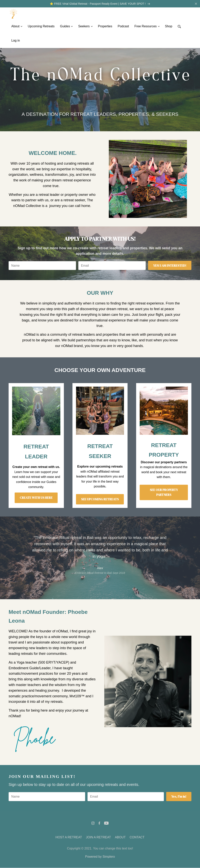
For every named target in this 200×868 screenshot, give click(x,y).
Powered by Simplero (100, 857)
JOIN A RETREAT (98, 837)
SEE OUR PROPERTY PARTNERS (164, 493)
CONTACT (137, 837)
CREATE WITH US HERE (36, 498)
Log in (16, 41)
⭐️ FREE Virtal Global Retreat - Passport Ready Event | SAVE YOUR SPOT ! (100, 4)
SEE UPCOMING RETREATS (100, 499)
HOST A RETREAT (69, 837)
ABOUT (120, 837)
